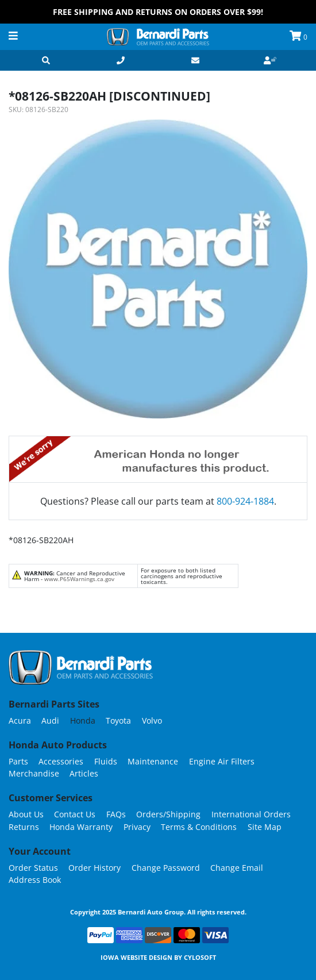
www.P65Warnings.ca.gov (79, 579)
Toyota (118, 720)
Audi (50, 720)
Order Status (33, 868)
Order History (95, 868)
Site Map (265, 827)
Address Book (35, 880)
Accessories (61, 761)
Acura (20, 720)
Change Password (166, 868)
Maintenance (153, 761)
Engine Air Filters (222, 761)
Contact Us (75, 814)
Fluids (106, 761)
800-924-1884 (245, 501)
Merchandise (34, 773)
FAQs (116, 814)
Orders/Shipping (168, 814)
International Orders (251, 814)
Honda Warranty (81, 827)
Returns (24, 827)
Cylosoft (200, 957)
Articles (84, 773)
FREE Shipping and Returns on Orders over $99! (158, 12)
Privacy (137, 827)
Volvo (152, 720)
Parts (18, 761)
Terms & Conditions (199, 827)
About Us (26, 814)
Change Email (237, 868)
